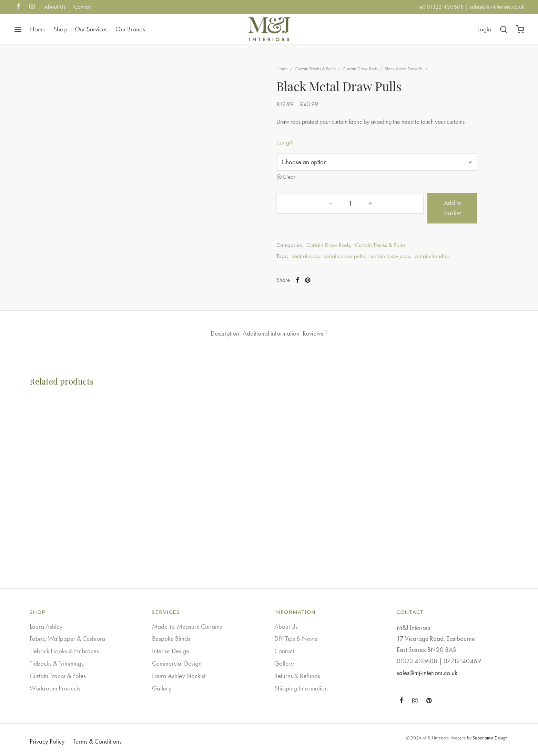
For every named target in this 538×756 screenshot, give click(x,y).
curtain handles (445, 262)
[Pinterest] (321, 287)
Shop (60, 29)
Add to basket (403, 220)
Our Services (91, 29)
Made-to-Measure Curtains (187, 626)
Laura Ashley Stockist (179, 676)
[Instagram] (32, 7)
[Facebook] (18, 7)
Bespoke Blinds (171, 639)
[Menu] (18, 29)
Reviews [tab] (328, 334)
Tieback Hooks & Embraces (64, 651)
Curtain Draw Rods (374, 75)
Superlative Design (490, 738)
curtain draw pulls (358, 262)
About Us (55, 7)
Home (38, 29)
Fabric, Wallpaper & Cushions (68, 639)
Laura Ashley (46, 626)
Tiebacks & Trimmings (57, 663)
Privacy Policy (47, 741)
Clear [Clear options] (302, 193)
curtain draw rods (403, 262)
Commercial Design (177, 663)
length (299, 159)
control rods (319, 262)
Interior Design (171, 651)
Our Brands (130, 29)
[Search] (504, 29)
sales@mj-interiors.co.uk (497, 7)
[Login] (484, 29)
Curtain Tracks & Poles (329, 75)
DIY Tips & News (296, 639)
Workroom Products (55, 688)
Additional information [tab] (271, 334)
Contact (83, 7)
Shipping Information (301, 688)
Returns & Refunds (297, 676)
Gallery (162, 688)
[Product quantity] (308, 220)
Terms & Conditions (98, 741)
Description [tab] (213, 334)
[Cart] (520, 29)
